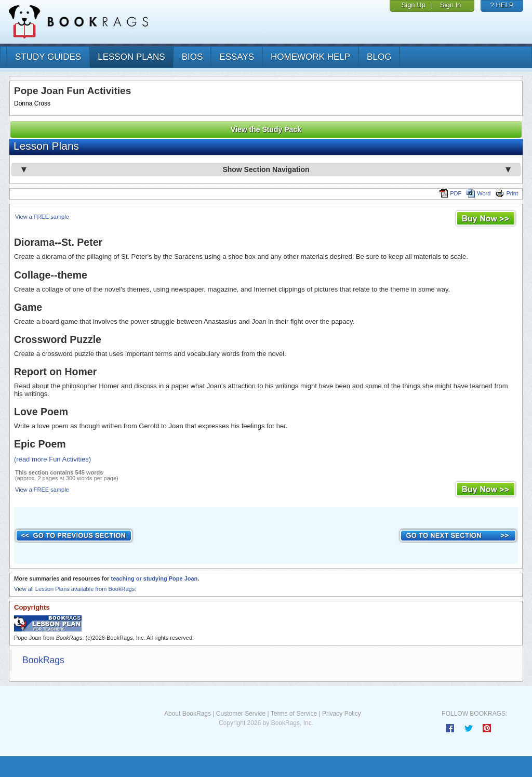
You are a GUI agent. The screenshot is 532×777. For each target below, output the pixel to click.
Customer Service (241, 714)
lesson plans (131, 57)
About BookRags (188, 714)
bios (192, 57)
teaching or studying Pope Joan (154, 578)
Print (507, 193)
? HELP (502, 5)
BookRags (43, 660)
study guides (48, 57)
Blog (379, 57)
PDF (450, 193)
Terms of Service (294, 714)
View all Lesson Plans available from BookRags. (75, 589)
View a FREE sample (42, 217)
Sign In (450, 5)
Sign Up (414, 5)
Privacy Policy (342, 714)
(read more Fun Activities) (52, 459)
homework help (310, 57)
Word (478, 193)
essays (237, 57)
